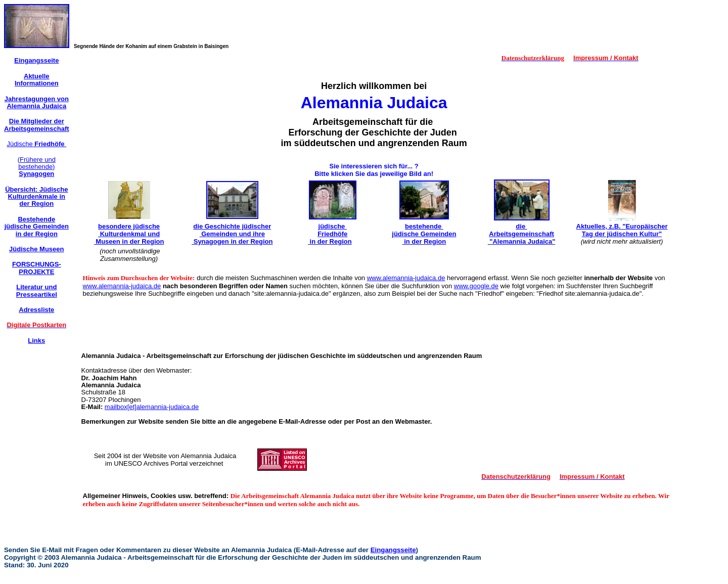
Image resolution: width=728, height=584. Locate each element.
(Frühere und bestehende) (37, 167)
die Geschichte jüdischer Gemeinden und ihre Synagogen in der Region (232, 234)
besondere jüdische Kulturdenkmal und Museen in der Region (129, 234)
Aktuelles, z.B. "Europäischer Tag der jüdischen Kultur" (622, 230)
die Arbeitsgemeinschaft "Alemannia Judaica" (522, 234)
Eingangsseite (393, 550)
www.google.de (476, 286)
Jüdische (36, 144)
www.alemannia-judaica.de (406, 278)
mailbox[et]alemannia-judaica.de (152, 407)
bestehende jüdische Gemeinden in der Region (424, 234)
